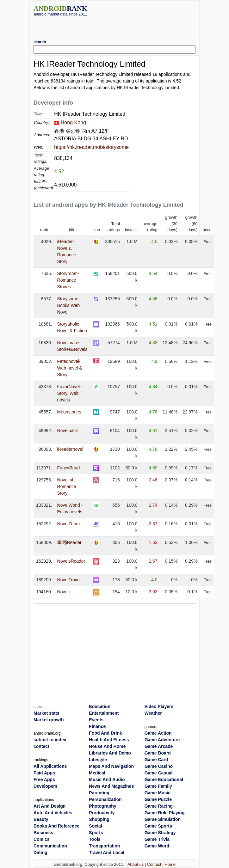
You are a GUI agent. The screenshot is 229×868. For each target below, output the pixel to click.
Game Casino (159, 766)
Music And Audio (107, 779)
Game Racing (159, 806)
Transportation (104, 846)
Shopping (99, 819)
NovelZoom (69, 524)
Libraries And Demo (110, 753)
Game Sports (158, 826)
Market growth (49, 720)
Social (95, 826)
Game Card (156, 760)
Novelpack (68, 431)
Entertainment (104, 713)
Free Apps (44, 779)
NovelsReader (71, 561)
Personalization (105, 799)
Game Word (157, 846)
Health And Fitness (109, 740)
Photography (102, 806)
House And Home (107, 746)
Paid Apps (44, 773)
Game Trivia (157, 839)
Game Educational (164, 779)
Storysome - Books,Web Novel (69, 305)
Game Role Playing (165, 813)
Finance (97, 726)
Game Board (158, 753)
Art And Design (50, 806)
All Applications (50, 766)
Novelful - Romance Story (67, 486)
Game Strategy (160, 833)
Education (100, 706)
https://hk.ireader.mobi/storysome (91, 147)
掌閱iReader (69, 542)
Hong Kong (73, 122)
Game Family (158, 786)
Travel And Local (107, 853)
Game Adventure (162, 740)
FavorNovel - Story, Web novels (70, 393)
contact (41, 746)
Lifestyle (98, 760)
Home (170, 864)
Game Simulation (163, 819)
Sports (96, 833)
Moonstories (69, 412)
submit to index (50, 740)
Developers (45, 786)
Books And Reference (56, 826)
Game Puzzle (158, 799)
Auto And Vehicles (53, 813)
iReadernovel (70, 449)
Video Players (159, 706)
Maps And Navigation (111, 766)
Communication (50, 846)
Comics (42, 839)
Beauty (41, 819)
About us (136, 864)
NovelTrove (68, 580)
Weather (153, 713)
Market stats (46, 713)
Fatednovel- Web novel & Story (70, 368)
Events (96, 720)
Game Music (158, 793)
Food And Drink (105, 733)
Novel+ (64, 592)
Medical (97, 773)
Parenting (99, 793)
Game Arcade (159, 746)
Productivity (102, 813)
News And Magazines (111, 786)
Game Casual (159, 773)
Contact (154, 864)
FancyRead (69, 468)
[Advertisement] (114, 26)
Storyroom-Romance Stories (68, 280)
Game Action (158, 733)
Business (43, 833)
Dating (40, 853)
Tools (95, 839)
